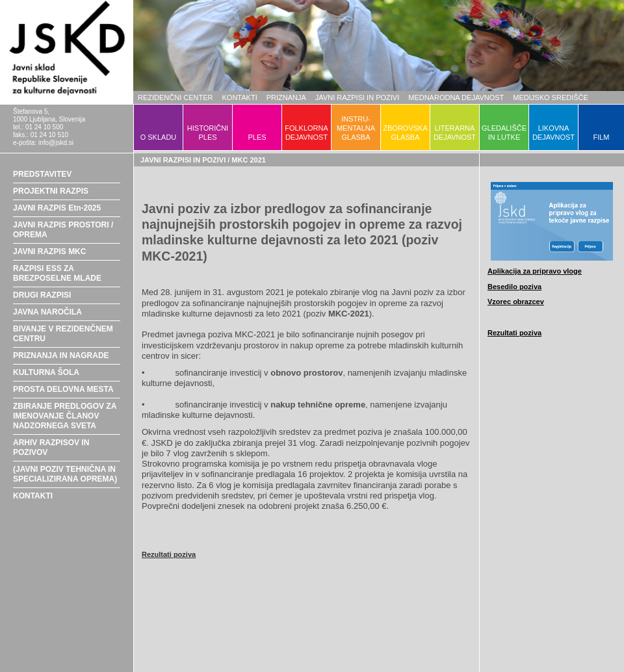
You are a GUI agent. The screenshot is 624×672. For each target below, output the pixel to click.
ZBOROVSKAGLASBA (405, 133)
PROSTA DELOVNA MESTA (63, 389)
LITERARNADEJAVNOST (455, 133)
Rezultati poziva (169, 554)
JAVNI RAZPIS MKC (49, 252)
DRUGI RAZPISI (42, 295)
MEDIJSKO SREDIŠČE (551, 97)
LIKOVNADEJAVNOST (553, 133)
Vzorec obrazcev (516, 302)
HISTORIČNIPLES (208, 133)
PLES (257, 137)
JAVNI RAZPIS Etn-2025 (57, 208)
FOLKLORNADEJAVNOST (306, 133)
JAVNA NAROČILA (47, 312)
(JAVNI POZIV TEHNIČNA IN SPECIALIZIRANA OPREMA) (65, 474)
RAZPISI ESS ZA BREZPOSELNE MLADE (57, 273)
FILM (601, 137)
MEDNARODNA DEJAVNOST (456, 97)
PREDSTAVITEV (42, 174)
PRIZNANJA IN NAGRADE (61, 355)
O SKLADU (159, 137)
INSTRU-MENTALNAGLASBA (356, 128)
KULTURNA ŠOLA (46, 372)
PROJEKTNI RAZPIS (51, 191)
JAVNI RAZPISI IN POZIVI (357, 97)
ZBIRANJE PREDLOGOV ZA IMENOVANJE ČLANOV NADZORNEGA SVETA (65, 416)
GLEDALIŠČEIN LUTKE (504, 133)
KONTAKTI (240, 97)
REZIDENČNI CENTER (175, 97)
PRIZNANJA (286, 97)
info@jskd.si (56, 143)
